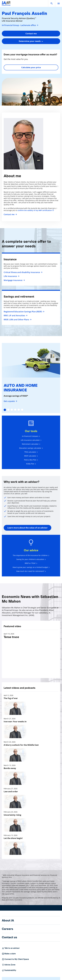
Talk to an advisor (11, 948)
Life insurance (11, 276)
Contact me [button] (31, 33)
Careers (7, 929)
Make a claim (9, 954)
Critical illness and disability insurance (23, 272)
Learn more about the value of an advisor (27, 528)
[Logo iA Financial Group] (6, 5)
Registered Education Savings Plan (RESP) (24, 312)
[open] (59, 3)
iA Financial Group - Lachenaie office (20, 25)
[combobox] (31, 41)
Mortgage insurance (14, 280)
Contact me (10, 214)
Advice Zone (9, 965)
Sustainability (9, 970)
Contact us (9, 937)
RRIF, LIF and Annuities (15, 316)
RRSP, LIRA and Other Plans (17, 320)
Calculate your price (31, 67)
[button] (52, 3)
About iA (8, 920)
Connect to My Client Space (15, 959)
